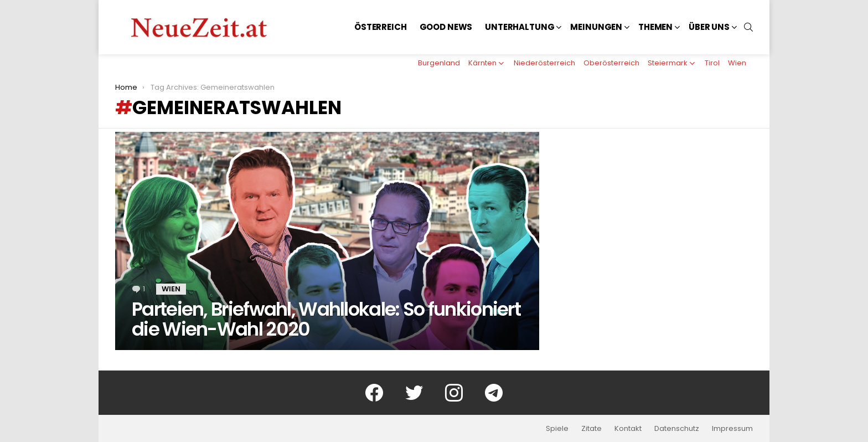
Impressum (732, 429)
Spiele (557, 429)
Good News (446, 27)
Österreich (381, 27)
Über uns (709, 27)
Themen (655, 27)
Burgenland (439, 63)
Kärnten (482, 63)
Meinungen (596, 27)
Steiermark (668, 63)
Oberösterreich (611, 63)
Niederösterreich (544, 63)
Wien (737, 63)
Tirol (712, 63)
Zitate (591, 429)
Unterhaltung (520, 27)
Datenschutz (677, 429)
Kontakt (628, 429)
